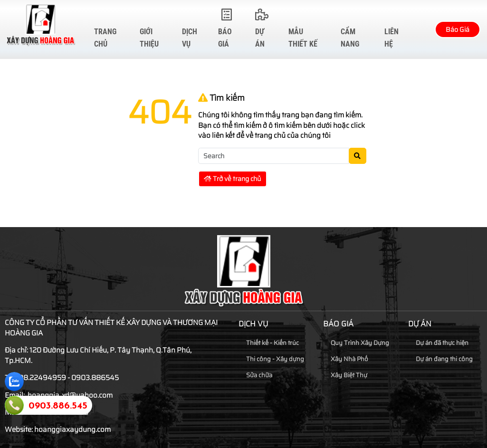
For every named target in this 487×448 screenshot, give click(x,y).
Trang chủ (107, 29)
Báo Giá (227, 29)
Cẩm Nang (353, 29)
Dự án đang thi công (440, 359)
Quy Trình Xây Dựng (356, 343)
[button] (427, 30)
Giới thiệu (151, 29)
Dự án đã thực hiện (438, 343)
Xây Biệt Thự (345, 375)
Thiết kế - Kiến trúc (269, 343)
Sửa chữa (255, 375)
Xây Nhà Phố (346, 359)
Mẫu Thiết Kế (304, 29)
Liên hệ (392, 29)
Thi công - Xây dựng (271, 359)
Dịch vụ (190, 29)
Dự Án (262, 29)
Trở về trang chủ (232, 179)
